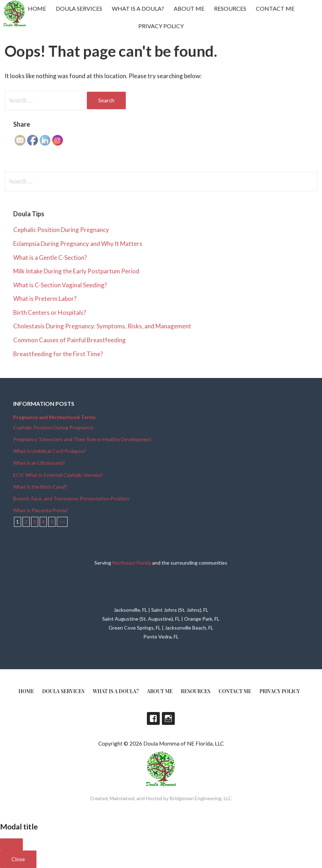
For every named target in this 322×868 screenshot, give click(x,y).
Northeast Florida (132, 563)
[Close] (11, 844)
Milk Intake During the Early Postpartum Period (76, 271)
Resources (230, 8)
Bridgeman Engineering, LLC (201, 798)
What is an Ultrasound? (39, 463)
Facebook (153, 718)
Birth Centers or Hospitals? (50, 312)
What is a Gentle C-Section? (50, 258)
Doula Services (79, 8)
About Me (189, 8)
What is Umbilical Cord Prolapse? (50, 451)
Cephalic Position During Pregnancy (61, 230)
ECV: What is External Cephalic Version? (58, 475)
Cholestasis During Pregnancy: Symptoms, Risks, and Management (102, 326)
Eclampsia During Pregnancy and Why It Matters (78, 244)
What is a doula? (138, 8)
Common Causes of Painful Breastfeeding (70, 340)
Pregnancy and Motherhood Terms (55, 417)
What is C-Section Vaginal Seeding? (60, 285)
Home (37, 8)
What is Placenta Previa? (41, 510)
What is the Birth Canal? (40, 487)
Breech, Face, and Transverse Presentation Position (71, 498)
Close (18, 859)
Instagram (168, 718)
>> (62, 522)
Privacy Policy (161, 26)
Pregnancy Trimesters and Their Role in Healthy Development (82, 439)
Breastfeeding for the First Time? (58, 354)
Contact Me (275, 8)
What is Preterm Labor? (45, 299)
